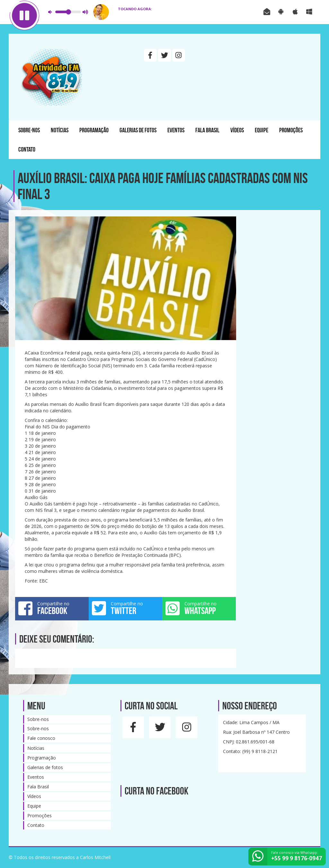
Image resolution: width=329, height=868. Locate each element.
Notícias (60, 130)
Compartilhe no (52, 608)
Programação (94, 130)
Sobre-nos (29, 130)
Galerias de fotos (138, 130)
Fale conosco (41, 738)
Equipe (262, 130)
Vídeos (237, 130)
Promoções (291, 130)
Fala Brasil (207, 130)
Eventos (176, 130)
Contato (27, 149)
